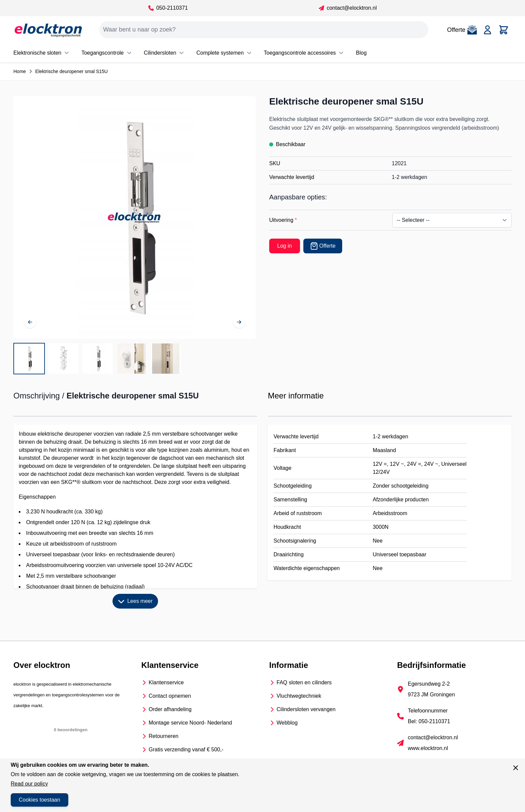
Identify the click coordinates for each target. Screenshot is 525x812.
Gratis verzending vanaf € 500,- (186, 749)
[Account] (487, 30)
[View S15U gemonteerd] (132, 359)
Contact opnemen (170, 696)
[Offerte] (323, 246)
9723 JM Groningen (431, 695)
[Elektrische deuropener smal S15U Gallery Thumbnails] (97, 359)
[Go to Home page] (48, 30)
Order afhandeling (170, 709)
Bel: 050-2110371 (429, 721)
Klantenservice (166, 682)
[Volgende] (239, 322)
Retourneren (164, 736)
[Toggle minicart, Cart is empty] (504, 30)
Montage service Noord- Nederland (190, 723)
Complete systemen (224, 53)
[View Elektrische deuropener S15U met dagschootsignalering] (97, 359)
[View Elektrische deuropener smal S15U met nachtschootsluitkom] (29, 359)
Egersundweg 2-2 (429, 684)
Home (20, 71)
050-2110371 (168, 8)
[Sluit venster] (516, 768)
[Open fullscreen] (135, 217)
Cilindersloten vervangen (306, 709)
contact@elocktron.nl (348, 8)
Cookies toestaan (40, 800)
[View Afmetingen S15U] (63, 359)
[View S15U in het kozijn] (166, 359)
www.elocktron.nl (428, 748)
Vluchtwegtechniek (299, 696)
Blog (361, 53)
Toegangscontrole (107, 53)
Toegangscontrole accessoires (305, 53)
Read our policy (29, 784)
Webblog (287, 723)
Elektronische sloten (42, 53)
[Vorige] (30, 322)
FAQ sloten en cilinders (304, 682)
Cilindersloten (165, 53)
